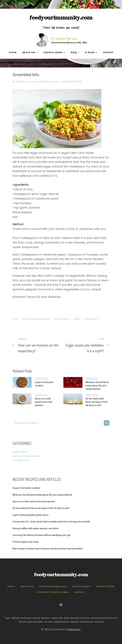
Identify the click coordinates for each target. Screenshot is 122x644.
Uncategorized (21, 460)
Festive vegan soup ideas (26, 542)
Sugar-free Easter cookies (26, 488)
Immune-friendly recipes (44, 82)
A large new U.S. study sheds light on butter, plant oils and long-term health (51, 522)
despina (21, 82)
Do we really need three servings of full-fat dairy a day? (97, 402)
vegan (77, 319)
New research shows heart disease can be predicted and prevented (47, 549)
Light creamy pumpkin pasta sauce (30, 515)
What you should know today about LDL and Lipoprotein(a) (97, 386)
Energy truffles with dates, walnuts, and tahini (36, 528)
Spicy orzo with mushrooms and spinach (44, 402)
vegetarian (91, 319)
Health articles (21, 452)
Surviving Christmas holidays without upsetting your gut (41, 535)
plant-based (62, 319)
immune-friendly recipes (36, 319)
